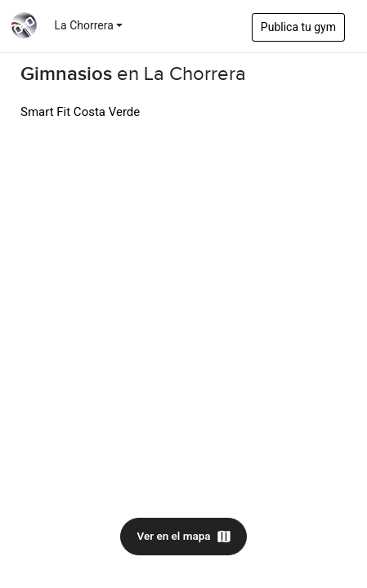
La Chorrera (84, 25)
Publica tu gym (298, 27)
